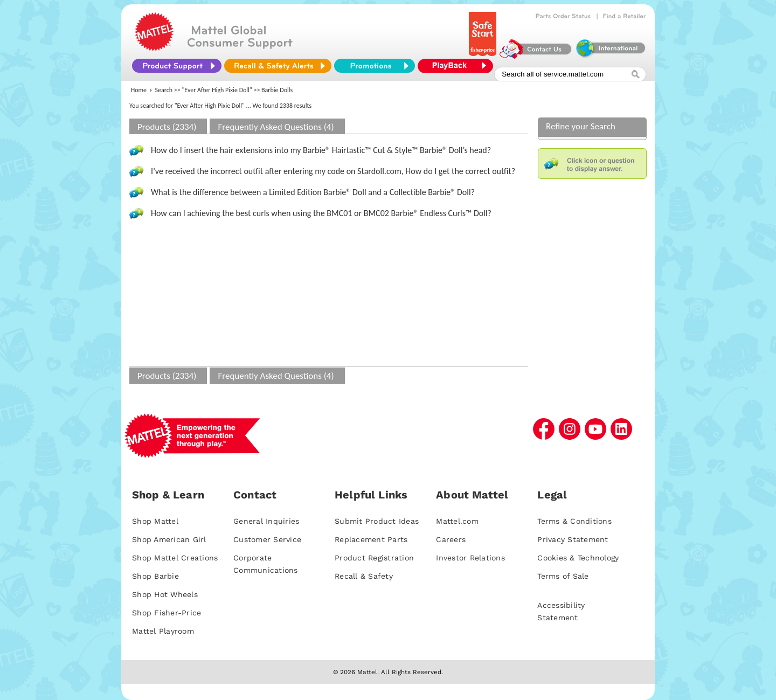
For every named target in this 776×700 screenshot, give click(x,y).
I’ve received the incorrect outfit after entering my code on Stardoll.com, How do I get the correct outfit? (333, 171)
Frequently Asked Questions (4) (276, 127)
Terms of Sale (563, 576)
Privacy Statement (573, 539)
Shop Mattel (155, 521)
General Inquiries (266, 521)
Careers (451, 539)
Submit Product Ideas (377, 521)
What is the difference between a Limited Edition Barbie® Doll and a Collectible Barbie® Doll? (313, 192)
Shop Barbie (155, 576)
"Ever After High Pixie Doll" (217, 90)
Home (139, 90)
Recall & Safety (364, 576)
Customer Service (267, 539)
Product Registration (374, 558)
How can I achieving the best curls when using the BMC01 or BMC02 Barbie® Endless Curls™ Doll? (321, 213)
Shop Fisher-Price (167, 613)
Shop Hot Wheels (165, 594)
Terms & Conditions (574, 521)
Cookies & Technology (578, 558)
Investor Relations (470, 558)
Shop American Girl (169, 539)
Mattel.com (457, 521)
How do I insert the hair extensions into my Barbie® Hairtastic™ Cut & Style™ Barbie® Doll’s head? (321, 150)
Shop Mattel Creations (175, 558)
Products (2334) (167, 127)
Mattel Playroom (163, 631)
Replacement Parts (371, 539)
